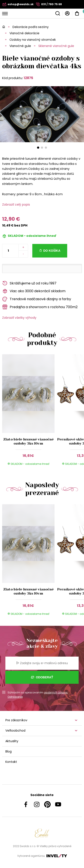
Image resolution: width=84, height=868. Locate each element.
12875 (28, 78)
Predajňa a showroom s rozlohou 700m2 (40, 307)
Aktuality (12, 741)
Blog (9, 751)
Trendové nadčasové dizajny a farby (37, 299)
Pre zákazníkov (16, 720)
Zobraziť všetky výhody (19, 318)
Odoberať (42, 677)
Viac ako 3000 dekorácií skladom (34, 291)
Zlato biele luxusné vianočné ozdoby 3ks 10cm (28, 441)
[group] (29, 412)
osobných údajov (56, 692)
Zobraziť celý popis (16, 205)
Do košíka (52, 251)
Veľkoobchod (15, 731)
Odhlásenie (15, 697)
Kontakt (11, 762)
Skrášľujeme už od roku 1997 (29, 283)
